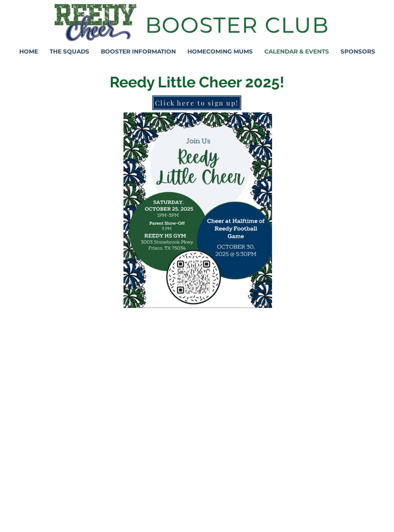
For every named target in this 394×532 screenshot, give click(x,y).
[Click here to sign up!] (197, 103)
